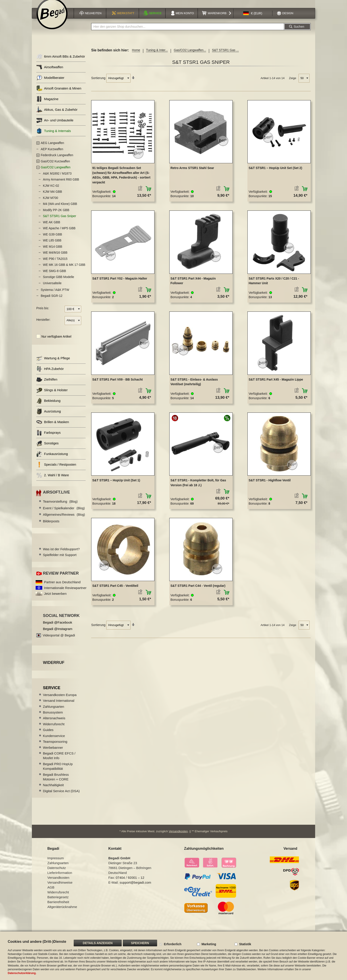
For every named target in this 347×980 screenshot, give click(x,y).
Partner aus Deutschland (62, 587)
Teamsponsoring (55, 746)
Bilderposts (51, 526)
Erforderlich (173, 944)
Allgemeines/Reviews (64, 519)
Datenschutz (57, 873)
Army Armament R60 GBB (61, 184)
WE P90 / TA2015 (55, 263)
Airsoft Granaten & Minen (59, 93)
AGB (51, 893)
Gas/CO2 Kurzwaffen (55, 166)
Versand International (59, 705)
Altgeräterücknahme (62, 912)
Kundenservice (54, 740)
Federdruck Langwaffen (57, 160)
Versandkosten (178, 837)
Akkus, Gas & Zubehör (57, 114)
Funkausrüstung (52, 459)
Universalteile (52, 288)
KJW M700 (50, 202)
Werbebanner (53, 752)
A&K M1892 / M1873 (57, 178)
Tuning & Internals (54, 136)
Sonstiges (47, 448)
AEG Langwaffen (52, 148)
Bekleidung (48, 405)
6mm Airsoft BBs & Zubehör (61, 61)
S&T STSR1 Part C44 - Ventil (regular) (198, 591)
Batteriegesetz (58, 903)
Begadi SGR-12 (52, 301)
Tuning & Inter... (157, 55)
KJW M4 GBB (52, 196)
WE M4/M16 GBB (55, 257)
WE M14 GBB (53, 251)
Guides (48, 735)
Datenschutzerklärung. (22, 973)
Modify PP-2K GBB (56, 215)
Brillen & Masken (53, 427)
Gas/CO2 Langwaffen (56, 172)
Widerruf (54, 667)
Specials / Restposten (56, 469)
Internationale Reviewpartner (65, 592)
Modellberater (50, 83)
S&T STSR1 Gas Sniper (60, 221)
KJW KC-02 (51, 190)
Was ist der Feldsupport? (61, 554)
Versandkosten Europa (60, 699)
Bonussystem (53, 717)
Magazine (47, 104)
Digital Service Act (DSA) (61, 796)
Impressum (56, 864)
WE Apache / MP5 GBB (59, 233)
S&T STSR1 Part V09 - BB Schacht (118, 384)
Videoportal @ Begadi (59, 640)
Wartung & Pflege (53, 363)
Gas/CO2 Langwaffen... (190, 55)
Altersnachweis (54, 723)
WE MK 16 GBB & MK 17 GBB (64, 270)
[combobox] (188, 31)
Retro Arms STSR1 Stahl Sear (192, 173)
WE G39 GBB (52, 239)
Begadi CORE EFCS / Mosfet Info (59, 760)
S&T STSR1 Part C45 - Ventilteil (115, 591)
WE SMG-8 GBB (54, 276)
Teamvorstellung (60, 506)
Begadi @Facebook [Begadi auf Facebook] (58, 627)
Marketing (209, 944)
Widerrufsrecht (54, 729)
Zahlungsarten (54, 711)
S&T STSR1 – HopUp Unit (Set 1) (116, 485)
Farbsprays (48, 437)
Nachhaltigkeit (53, 790)
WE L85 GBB (52, 245)
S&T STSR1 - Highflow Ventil (270, 485)
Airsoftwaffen (50, 72)
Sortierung (98, 83)
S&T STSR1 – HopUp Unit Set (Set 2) (275, 173)
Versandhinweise (60, 888)
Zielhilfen (47, 384)
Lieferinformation (60, 878)
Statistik (245, 944)
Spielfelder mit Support (60, 560)
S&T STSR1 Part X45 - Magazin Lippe (276, 384)
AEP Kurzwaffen (52, 154)
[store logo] (52, 19)
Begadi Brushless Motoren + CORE (56, 782)
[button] (253, 18)
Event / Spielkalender (64, 513)
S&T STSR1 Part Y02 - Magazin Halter (120, 283)
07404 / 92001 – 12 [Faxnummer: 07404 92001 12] (130, 883)
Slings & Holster (52, 395)
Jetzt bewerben (55, 598)
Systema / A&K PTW (55, 294)
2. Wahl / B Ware (53, 480)
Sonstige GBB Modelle (59, 282)
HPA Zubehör (50, 374)
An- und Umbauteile (55, 125)
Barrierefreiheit (58, 907)
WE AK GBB (52, 227)
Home (136, 55)
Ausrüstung (49, 416)
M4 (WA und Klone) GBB (60, 209)
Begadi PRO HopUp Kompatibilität (58, 771)
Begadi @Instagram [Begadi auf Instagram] (58, 634)
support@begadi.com (135, 888)
